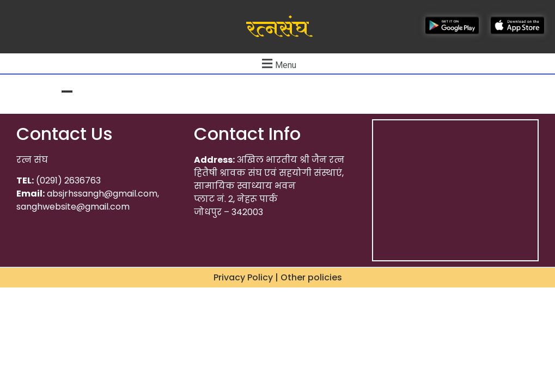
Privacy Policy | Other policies (278, 277)
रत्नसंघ (277, 29)
